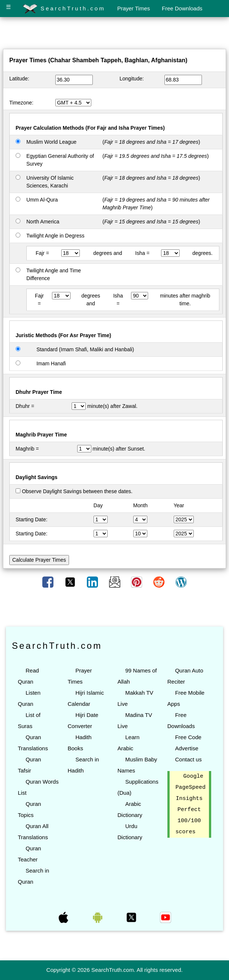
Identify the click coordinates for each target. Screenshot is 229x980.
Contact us (189, 759)
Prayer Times (134, 8)
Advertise (187, 748)
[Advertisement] (115, 34)
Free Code (188, 737)
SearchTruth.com (64, 9)
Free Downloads (182, 8)
